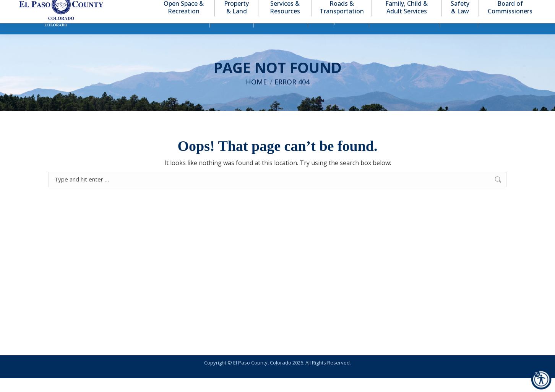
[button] (498, 7)
